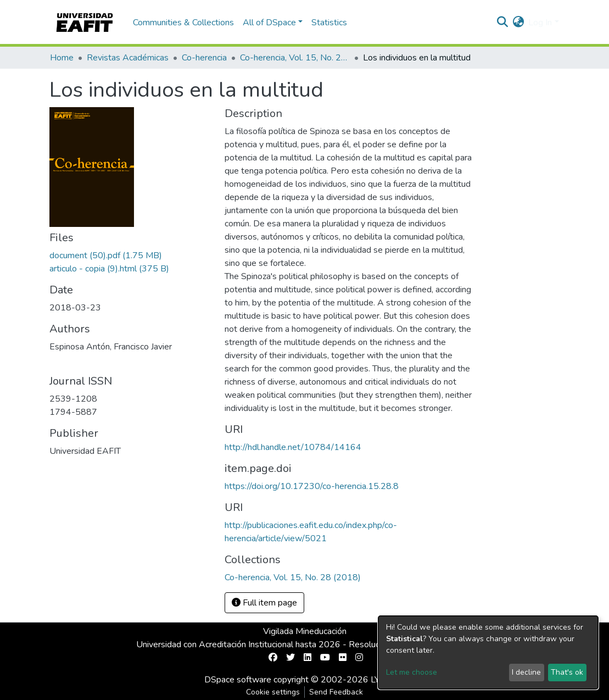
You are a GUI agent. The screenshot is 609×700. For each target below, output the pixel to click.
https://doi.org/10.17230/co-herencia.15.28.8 (312, 486)
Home (62, 58)
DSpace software (238, 680)
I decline (526, 672)
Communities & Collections (183, 23)
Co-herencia (204, 58)
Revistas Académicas (128, 58)
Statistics (329, 23)
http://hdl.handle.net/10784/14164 (293, 447)
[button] (518, 23)
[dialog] (488, 652)
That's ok (567, 672)
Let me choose (412, 672)
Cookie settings (273, 692)
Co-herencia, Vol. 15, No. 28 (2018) (295, 58)
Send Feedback (336, 692)
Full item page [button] (264, 603)
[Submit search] (502, 23)
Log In (540, 23)
